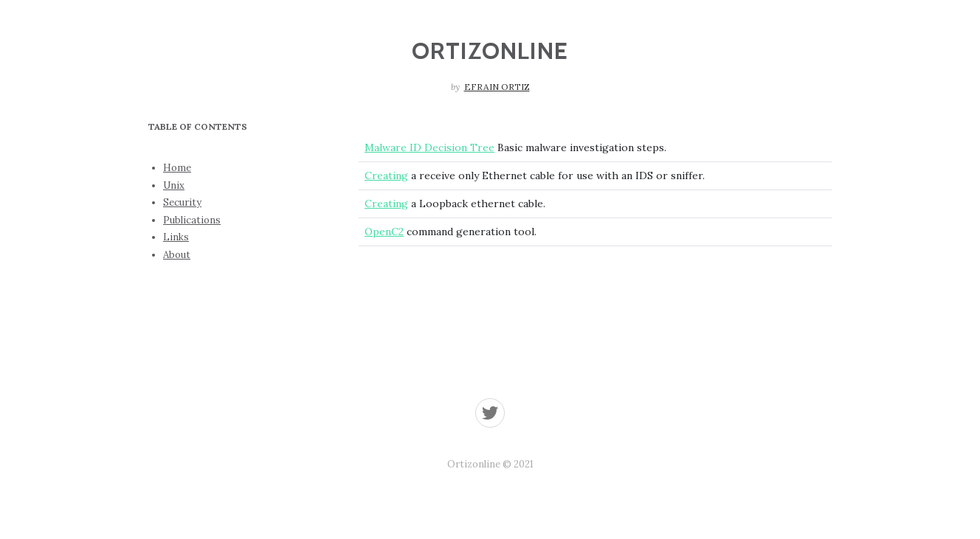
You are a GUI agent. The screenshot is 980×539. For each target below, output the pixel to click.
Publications (192, 220)
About (177, 255)
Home (177, 168)
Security (182, 202)
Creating (386, 175)
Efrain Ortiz (497, 87)
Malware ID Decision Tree (429, 147)
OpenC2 (384, 232)
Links (176, 237)
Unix (174, 185)
